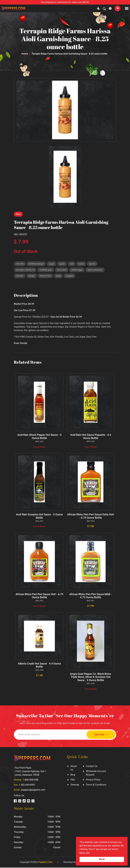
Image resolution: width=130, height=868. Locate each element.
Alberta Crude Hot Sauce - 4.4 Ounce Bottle (39, 666)
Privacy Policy (93, 780)
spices (93, 264)
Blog (73, 775)
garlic (63, 264)
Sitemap (75, 785)
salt (72, 264)
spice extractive (96, 270)
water (82, 264)
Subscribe (100, 735)
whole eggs (78, 270)
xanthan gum (46, 270)
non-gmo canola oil (25, 270)
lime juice (62, 270)
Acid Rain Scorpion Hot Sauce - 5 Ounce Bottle (39, 517)
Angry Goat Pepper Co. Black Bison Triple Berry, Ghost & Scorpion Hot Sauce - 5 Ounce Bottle (91, 677)
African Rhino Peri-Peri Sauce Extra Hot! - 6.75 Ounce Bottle (91, 517)
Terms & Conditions (96, 785)
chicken (20, 276)
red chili (20, 264)
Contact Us (92, 767)
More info (85, 853)
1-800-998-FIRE (31, 780)
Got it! (102, 859)
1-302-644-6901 (27, 785)
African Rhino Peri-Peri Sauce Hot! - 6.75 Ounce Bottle (39, 596)
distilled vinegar (37, 264)
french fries (46, 276)
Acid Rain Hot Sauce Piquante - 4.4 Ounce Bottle (91, 437)
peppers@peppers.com (33, 790)
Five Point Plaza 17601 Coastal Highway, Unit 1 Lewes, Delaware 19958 (30, 772)
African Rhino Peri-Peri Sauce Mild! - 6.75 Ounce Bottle (91, 596)
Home (25, 54)
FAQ (73, 780)
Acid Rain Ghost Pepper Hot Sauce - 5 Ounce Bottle (39, 437)
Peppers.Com (45, 863)
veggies (70, 276)
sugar (52, 264)
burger (32, 276)
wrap (59, 276)
